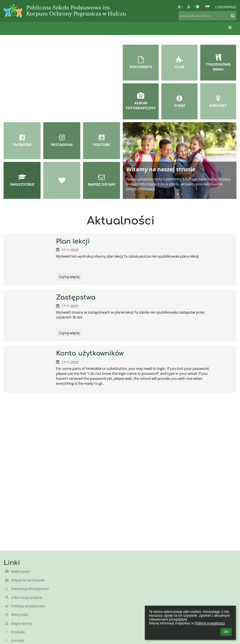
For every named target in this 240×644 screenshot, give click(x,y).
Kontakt (18, 640)
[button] (207, 7)
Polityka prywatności (28, 606)
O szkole (18, 632)
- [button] (189, 7)
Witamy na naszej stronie (161, 169)
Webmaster (21, 571)
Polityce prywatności (210, 623)
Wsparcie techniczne (28, 580)
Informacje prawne (26, 597)
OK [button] (226, 632)
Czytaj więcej (69, 277)
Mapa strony (22, 623)
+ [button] (180, 7)
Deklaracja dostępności (30, 589)
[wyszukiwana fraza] (207, 16)
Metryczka (20, 614)
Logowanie (226, 7)
